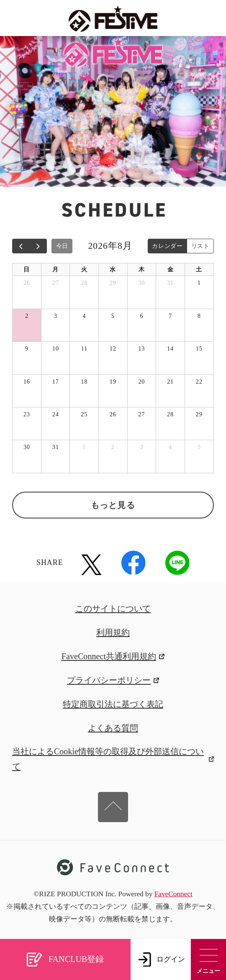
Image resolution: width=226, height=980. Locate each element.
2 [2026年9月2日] (113, 447)
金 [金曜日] (171, 269)
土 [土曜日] (199, 269)
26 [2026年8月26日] (113, 414)
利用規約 (113, 632)
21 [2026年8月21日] (170, 382)
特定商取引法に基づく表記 (113, 704)
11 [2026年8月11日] (84, 348)
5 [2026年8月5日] (113, 316)
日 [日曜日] (27, 269)
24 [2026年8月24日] (56, 414)
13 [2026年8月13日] (141, 348)
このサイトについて (113, 609)
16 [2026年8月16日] (27, 382)
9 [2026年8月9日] (27, 348)
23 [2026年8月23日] (27, 414)
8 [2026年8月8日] (199, 316)
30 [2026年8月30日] (27, 447)
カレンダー (167, 246)
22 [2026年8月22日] (199, 382)
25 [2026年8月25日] (84, 414)
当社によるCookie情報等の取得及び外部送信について (113, 759)
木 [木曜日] (142, 269)
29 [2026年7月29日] (113, 283)
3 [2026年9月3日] (141, 447)
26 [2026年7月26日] (27, 283)
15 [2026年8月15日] (199, 348)
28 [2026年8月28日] (170, 414)
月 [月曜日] (55, 269)
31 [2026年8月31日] (56, 447)
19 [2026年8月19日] (113, 382)
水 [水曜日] (113, 269)
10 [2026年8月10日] (56, 348)
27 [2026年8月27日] (141, 414)
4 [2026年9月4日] (170, 447)
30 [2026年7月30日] (141, 283)
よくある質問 (113, 728)
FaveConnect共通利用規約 (113, 656)
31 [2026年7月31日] (170, 283)
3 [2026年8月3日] (56, 316)
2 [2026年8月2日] (27, 316)
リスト (200, 246)
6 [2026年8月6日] (141, 316)
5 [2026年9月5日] (199, 447)
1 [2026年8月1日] (199, 283)
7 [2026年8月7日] (170, 316)
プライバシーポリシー (113, 680)
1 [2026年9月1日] (84, 447)
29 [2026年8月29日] (199, 414)
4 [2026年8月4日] (84, 316)
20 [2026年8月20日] (141, 382)
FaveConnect (173, 894)
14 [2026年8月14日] (170, 348)
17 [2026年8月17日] (56, 382)
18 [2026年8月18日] (84, 382)
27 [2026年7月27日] (56, 283)
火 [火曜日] (84, 269)
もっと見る (113, 505)
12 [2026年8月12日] (113, 348)
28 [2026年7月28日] (84, 283)
